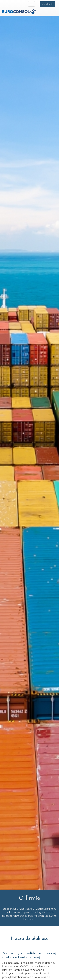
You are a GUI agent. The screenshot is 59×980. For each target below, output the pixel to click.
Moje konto (47, 4)
